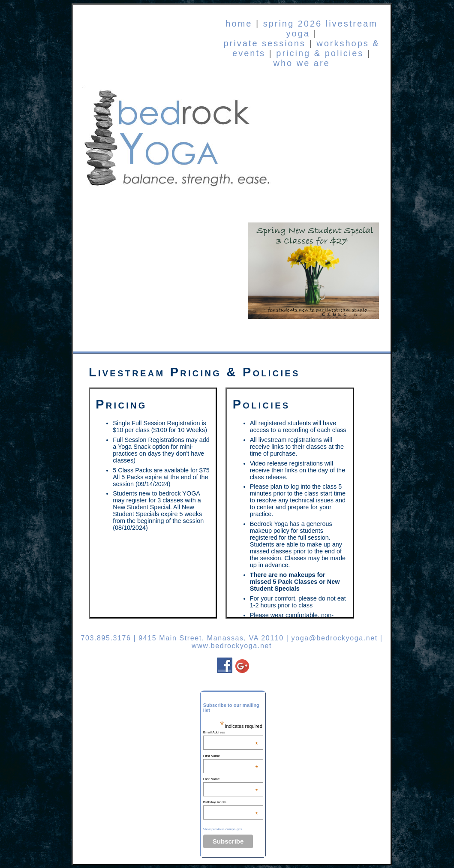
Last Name (231, 779)
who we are (301, 63)
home (239, 24)
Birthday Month (231, 802)
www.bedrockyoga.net (232, 646)
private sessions (264, 43)
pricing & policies (320, 53)
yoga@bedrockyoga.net (335, 638)
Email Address (231, 732)
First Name (231, 756)
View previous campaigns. (223, 829)
